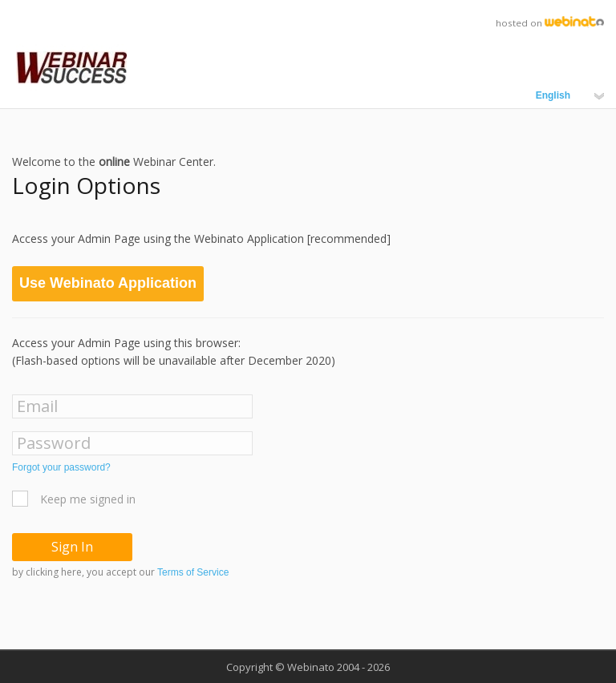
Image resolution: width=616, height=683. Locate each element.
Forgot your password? (61, 467)
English (570, 95)
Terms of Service (193, 572)
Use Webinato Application (108, 283)
